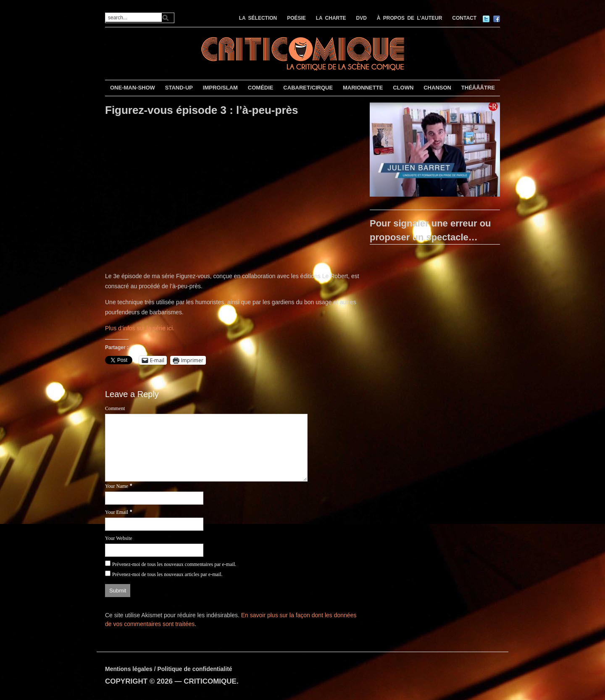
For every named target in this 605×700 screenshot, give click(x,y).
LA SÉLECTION (258, 18)
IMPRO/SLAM (220, 88)
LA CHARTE (331, 18)
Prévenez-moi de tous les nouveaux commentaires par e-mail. (174, 564)
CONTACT (464, 18)
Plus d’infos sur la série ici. (140, 328)
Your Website (119, 538)
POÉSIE (296, 18)
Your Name (117, 486)
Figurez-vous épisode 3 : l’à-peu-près (201, 110)
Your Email (117, 512)
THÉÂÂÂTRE (478, 88)
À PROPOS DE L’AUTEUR (410, 18)
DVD (362, 18)
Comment (115, 408)
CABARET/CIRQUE (308, 88)
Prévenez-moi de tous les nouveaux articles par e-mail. (167, 574)
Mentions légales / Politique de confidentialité (169, 669)
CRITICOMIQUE (210, 681)
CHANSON (437, 88)
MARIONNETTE (363, 88)
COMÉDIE (261, 88)
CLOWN (403, 88)
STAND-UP (179, 88)
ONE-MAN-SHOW (133, 88)
